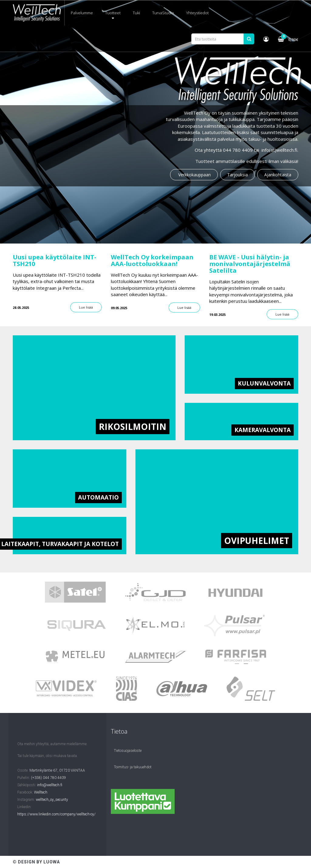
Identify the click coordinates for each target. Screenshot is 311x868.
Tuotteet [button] (113, 15)
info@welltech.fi (50, 785)
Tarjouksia (238, 175)
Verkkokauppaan (194, 175)
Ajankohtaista (278, 175)
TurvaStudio (163, 13)
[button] (266, 39)
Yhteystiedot (197, 13)
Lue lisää (86, 307)
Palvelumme (82, 13)
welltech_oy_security (52, 800)
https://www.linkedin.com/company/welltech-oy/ (56, 814)
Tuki (136, 13)
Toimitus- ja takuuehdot (133, 767)
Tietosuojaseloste (128, 751)
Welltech (41, 792)
